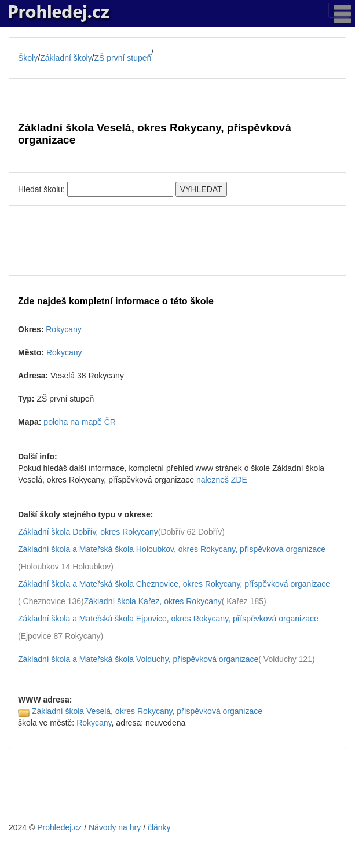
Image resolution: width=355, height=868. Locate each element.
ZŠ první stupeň (123, 58)
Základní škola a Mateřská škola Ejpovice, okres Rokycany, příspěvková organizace (168, 619)
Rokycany (63, 329)
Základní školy (66, 58)
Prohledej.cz (59, 827)
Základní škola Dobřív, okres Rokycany (88, 532)
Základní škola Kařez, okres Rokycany (153, 601)
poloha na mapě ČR (80, 422)
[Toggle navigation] (339, 10)
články (159, 827)
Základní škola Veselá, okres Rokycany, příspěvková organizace (147, 711)
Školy (28, 58)
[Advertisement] (177, 241)
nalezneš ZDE (222, 480)
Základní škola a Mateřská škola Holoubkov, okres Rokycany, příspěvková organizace (172, 549)
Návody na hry (115, 827)
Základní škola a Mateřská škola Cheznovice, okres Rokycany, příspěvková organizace (174, 584)
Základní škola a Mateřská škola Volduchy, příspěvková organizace (138, 659)
